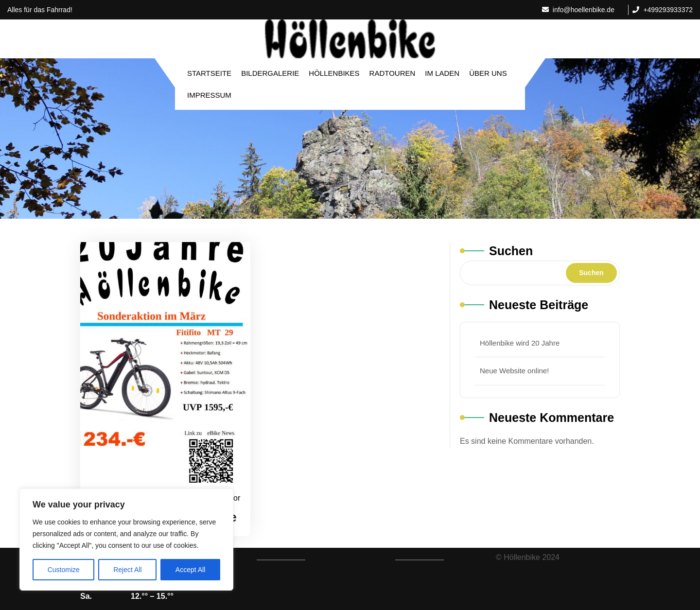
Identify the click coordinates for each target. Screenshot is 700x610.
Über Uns (488, 73)
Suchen (511, 251)
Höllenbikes (334, 73)
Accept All (190, 570)
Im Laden (442, 73)
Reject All (127, 570)
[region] (126, 540)
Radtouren (393, 73)
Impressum (209, 95)
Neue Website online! (514, 371)
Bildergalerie (270, 73)
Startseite (209, 73)
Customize (64, 570)
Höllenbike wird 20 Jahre (520, 343)
